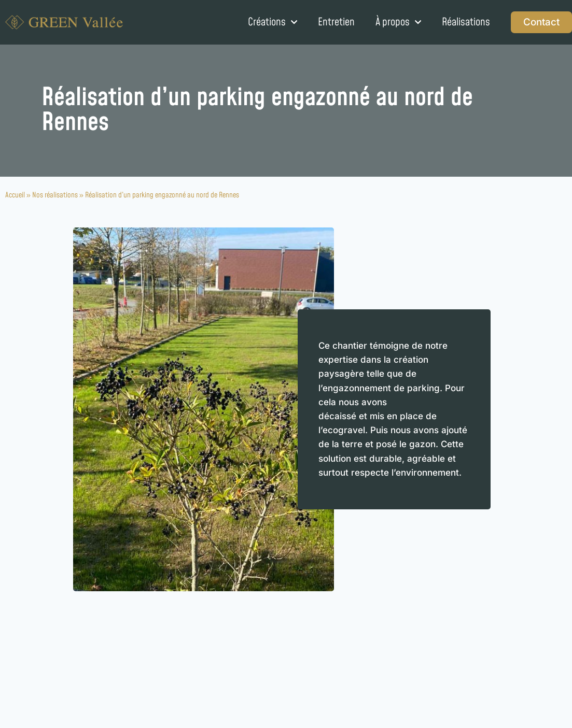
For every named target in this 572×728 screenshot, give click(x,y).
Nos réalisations (55, 195)
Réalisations (466, 22)
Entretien (336, 22)
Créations (273, 22)
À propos (398, 22)
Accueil (15, 195)
